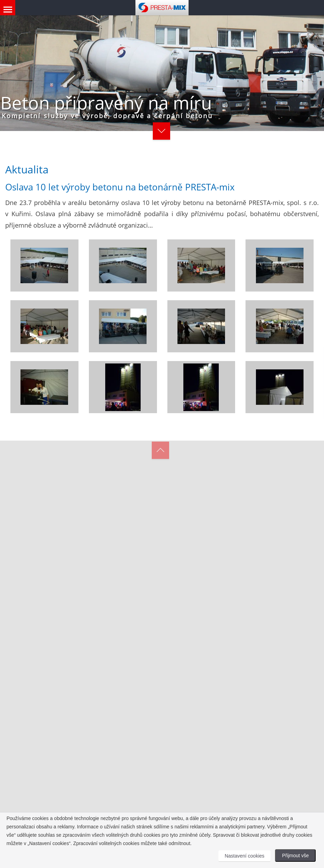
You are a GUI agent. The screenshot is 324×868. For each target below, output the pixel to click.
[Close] (266, 352)
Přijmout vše (295, 855)
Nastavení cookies (244, 856)
